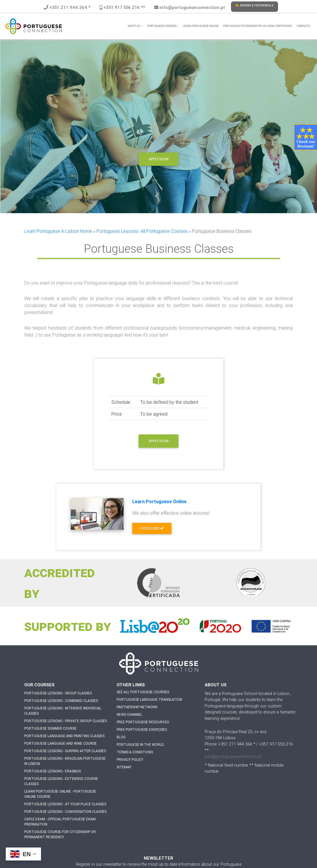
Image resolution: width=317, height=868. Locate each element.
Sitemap (124, 767)
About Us (134, 26)
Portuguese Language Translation (149, 699)
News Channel (129, 714)
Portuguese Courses (162, 26)
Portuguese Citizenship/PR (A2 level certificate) (258, 26)
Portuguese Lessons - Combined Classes (61, 701)
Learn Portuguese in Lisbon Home (58, 231)
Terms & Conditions (135, 752)
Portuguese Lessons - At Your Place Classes (65, 804)
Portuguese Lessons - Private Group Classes (66, 721)
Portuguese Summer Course (50, 728)
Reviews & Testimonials (254, 5)
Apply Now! (159, 159)
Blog (121, 737)
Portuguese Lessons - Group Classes (58, 693)
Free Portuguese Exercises (142, 729)
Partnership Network (137, 707)
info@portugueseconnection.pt (190, 7)
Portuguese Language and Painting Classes (64, 736)
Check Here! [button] (152, 528)
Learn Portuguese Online (201, 26)
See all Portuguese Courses (143, 692)
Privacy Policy (130, 760)
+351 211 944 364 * (67, 7)
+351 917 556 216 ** (122, 7)
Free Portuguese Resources (143, 722)
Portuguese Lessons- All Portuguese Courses (142, 231)
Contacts (303, 26)
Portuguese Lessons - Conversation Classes (65, 812)
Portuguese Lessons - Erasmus (53, 771)
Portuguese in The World (140, 745)
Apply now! (159, 441)
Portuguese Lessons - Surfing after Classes (65, 751)
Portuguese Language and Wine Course (60, 743)
